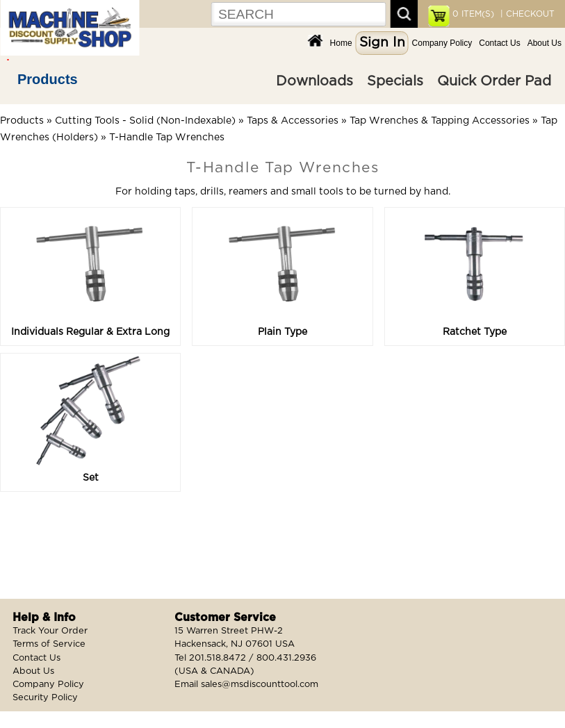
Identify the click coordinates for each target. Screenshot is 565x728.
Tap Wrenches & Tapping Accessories (440, 121)
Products (48, 79)
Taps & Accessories (293, 121)
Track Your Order (50, 631)
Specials (395, 81)
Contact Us (499, 43)
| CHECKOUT (526, 14)
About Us (544, 43)
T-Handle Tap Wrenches (167, 138)
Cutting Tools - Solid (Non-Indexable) (145, 121)
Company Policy (442, 43)
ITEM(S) (473, 14)
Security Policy (45, 698)
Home (341, 43)
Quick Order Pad (494, 81)
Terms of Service (49, 644)
